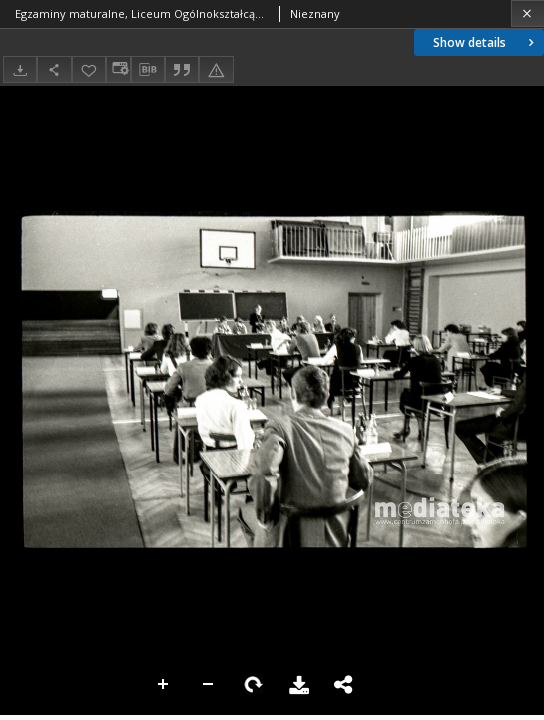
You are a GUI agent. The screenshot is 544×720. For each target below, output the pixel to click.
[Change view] (118, 69)
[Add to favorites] (89, 69)
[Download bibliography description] (148, 70)
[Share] (54, 69)
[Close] (527, 13)
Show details (485, 42)
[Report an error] (216, 69)
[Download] (20, 69)
